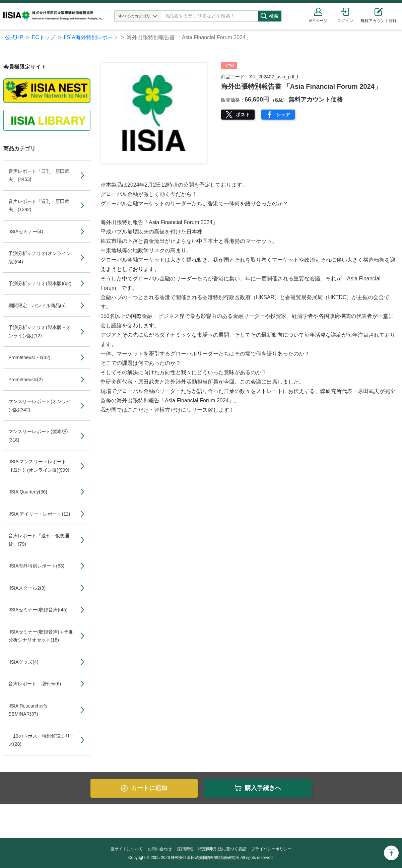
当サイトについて (127, 849)
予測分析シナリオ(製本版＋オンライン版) (40, 331)
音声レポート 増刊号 (35, 684)
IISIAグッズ (23, 662)
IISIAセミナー (26, 231)
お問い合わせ (160, 849)
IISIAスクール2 (27, 588)
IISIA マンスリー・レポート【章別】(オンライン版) (39, 466)
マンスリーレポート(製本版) (38, 436)
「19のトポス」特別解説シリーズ (42, 740)
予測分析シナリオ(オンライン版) (40, 257)
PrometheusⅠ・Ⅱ (29, 357)
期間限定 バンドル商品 (37, 306)
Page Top (391, 853)
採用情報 (185, 849)
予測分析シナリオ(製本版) (40, 283)
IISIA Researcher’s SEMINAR (28, 710)
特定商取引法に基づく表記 (222, 849)
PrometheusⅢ (26, 380)
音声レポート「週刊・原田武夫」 (39, 206)
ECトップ (44, 37)
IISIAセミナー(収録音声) (38, 610)
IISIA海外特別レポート (91, 37)
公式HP (14, 37)
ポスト (243, 115)
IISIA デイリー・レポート (39, 514)
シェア (283, 115)
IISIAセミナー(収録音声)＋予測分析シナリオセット (41, 636)
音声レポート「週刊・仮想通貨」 (39, 540)
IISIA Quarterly (28, 492)
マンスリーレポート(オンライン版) (40, 406)
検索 (280, 16)
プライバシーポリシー (271, 849)
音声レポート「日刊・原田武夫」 (39, 175)
